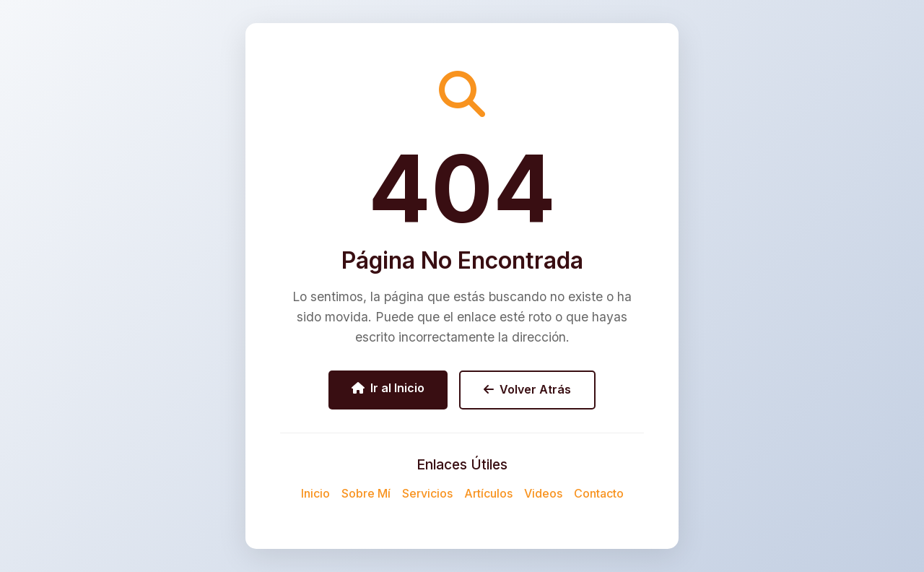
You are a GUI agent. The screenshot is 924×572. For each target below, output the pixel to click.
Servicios (427, 493)
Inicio (315, 493)
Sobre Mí (366, 493)
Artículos (488, 493)
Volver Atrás (527, 389)
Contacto (599, 493)
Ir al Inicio (388, 388)
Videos (543, 493)
